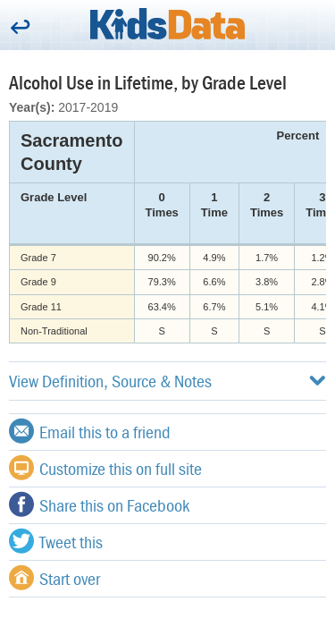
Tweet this (56, 541)
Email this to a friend (90, 431)
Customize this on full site (105, 468)
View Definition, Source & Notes (167, 381)
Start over (54, 578)
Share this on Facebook (99, 504)
